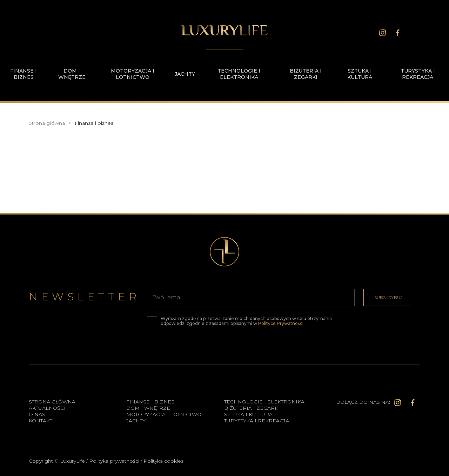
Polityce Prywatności (281, 323)
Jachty (185, 74)
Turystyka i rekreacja (418, 74)
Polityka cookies (163, 461)
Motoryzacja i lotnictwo (133, 74)
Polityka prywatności (114, 461)
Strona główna (52, 402)
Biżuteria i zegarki (306, 74)
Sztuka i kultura (360, 74)
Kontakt (41, 421)
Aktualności (47, 408)
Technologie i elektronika (239, 74)
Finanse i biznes (24, 74)
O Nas (37, 414)
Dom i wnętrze (72, 74)
